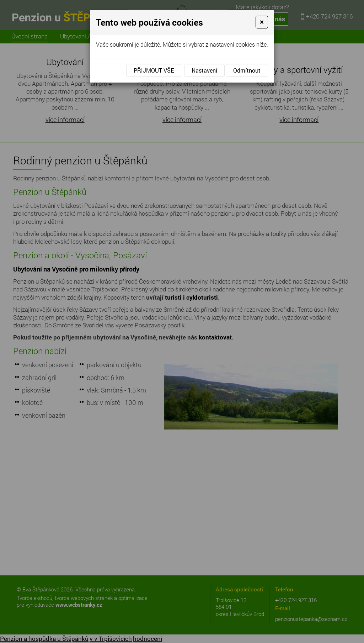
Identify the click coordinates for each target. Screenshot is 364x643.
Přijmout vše (154, 70)
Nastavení (204, 70)
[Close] (262, 22)
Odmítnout (247, 70)
